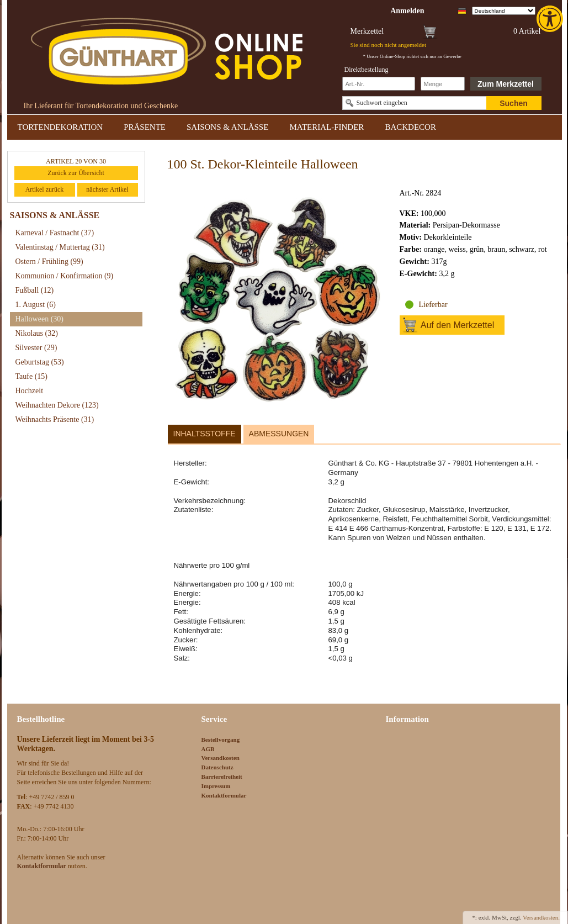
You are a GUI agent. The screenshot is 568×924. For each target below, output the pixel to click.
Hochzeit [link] (30, 391)
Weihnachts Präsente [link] (55, 419)
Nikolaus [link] (37, 333)
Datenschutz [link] (217, 767)
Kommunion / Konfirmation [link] (65, 276)
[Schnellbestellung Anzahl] (443, 84)
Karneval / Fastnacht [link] (55, 233)
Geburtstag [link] (40, 362)
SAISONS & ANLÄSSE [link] (227, 127)
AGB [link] (208, 749)
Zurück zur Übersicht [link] (76, 173)
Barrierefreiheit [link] (222, 777)
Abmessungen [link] (279, 434)
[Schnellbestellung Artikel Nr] (379, 84)
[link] (551, 19)
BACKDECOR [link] (410, 127)
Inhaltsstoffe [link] (205, 434)
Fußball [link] (35, 290)
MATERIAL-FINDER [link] (327, 127)
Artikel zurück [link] (45, 189)
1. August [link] (36, 305)
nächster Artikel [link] (107, 189)
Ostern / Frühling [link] (49, 262)
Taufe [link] (32, 376)
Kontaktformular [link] (224, 795)
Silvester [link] (36, 348)
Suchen (514, 103)
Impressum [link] (216, 786)
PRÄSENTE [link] (145, 127)
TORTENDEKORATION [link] (60, 127)
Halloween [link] (39, 319)
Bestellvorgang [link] (221, 740)
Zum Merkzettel (506, 84)
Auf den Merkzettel (457, 325)
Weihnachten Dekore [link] (57, 405)
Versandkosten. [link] (541, 917)
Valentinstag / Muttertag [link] (60, 247)
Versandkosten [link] (221, 758)
